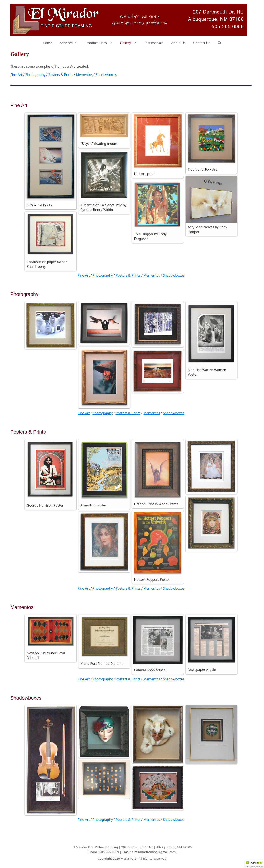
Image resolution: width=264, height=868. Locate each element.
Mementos (84, 75)
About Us (178, 43)
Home (47, 43)
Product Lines (101, 43)
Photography (35, 75)
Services (71, 43)
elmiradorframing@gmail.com (154, 852)
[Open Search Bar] (220, 43)
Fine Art (16, 75)
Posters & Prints (61, 75)
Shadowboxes (106, 75)
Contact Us (202, 43)
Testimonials (154, 43)
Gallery (130, 43)
